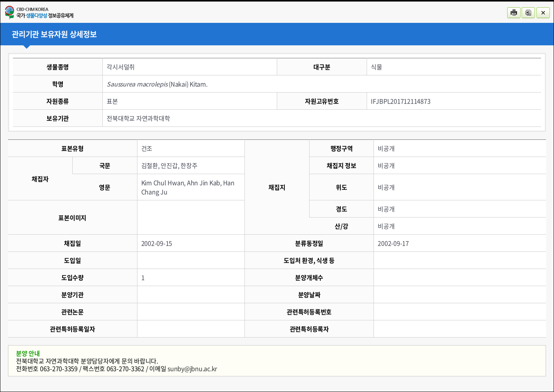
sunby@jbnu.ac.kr (192, 368)
